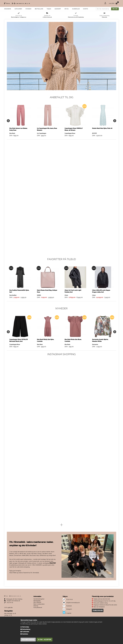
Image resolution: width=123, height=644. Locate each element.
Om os (66, 9)
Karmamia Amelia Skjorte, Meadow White (100, 354)
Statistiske (25, 634)
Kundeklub (76, 9)
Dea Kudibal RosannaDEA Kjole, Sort (19, 305)
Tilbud (49, 9)
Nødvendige (26, 627)
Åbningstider (37, 614)
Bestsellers (39, 9)
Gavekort (58, 9)
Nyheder (28, 9)
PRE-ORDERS (37, 616)
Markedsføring (26, 629)
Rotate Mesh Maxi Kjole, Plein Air (102, 142)
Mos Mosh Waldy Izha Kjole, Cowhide (45, 354)
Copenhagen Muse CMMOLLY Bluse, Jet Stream (74, 143)
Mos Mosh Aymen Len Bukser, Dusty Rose (18, 143)
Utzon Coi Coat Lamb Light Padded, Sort (73, 305)
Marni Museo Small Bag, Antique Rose (47, 305)
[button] (61, 539)
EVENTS (86, 9)
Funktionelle (26, 632)
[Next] (115, 134)
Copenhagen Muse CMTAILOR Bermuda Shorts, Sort (19, 354)
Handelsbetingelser (39, 613)
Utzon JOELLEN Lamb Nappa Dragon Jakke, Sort (101, 305)
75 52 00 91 (9, 616)
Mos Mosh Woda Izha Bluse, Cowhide (73, 354)
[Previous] (8, 134)
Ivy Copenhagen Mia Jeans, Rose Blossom (47, 143)
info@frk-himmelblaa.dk (12, 614)
